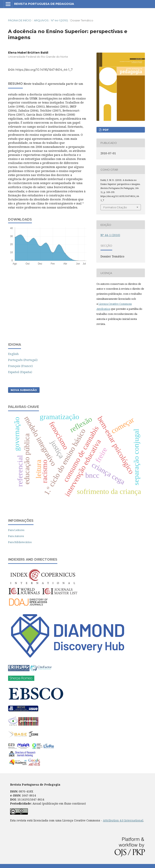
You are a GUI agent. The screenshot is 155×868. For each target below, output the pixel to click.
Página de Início (20, 20)
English (13, 354)
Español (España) (20, 372)
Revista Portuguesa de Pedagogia (44, 4)
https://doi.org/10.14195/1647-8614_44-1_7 (44, 70)
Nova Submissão (24, 390)
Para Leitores (16, 530)
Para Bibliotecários (20, 542)
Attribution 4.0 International (123, 820)
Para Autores (16, 536)
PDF (105, 130)
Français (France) (20, 366)
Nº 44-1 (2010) (59, 20)
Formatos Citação (115, 207)
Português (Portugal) (23, 360)
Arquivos (41, 20)
